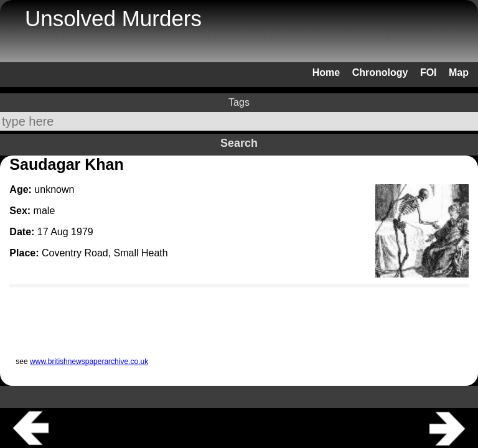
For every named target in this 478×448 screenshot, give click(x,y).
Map (459, 72)
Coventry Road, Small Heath (105, 253)
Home (326, 72)
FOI (429, 72)
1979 (82, 232)
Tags (239, 102)
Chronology (380, 72)
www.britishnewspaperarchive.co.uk (89, 362)
